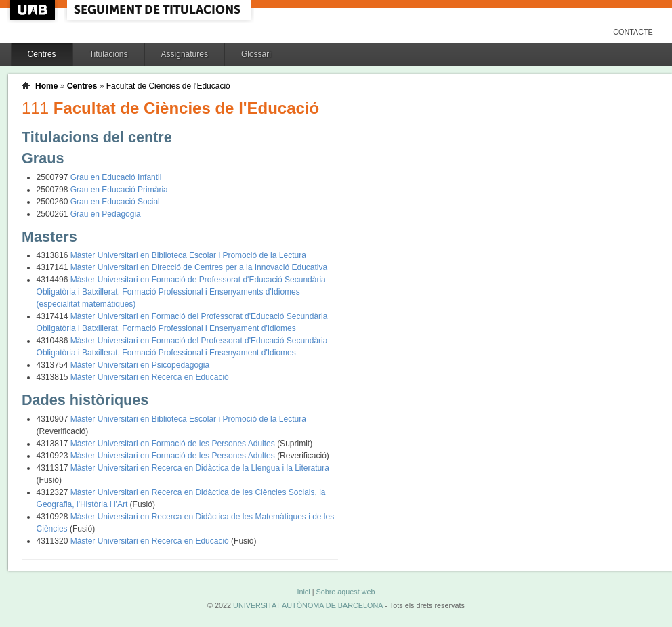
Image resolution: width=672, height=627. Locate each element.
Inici (303, 592)
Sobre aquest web (345, 592)
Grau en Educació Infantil (116, 177)
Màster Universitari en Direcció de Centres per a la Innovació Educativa (199, 267)
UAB (34, 10)
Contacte (633, 32)
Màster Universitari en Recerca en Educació (150, 377)
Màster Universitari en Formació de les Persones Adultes (174, 444)
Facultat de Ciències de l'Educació (168, 86)
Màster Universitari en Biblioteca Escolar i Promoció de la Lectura (188, 255)
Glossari (256, 54)
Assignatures (185, 54)
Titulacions (109, 54)
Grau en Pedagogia (106, 214)
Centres (42, 54)
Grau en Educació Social (115, 202)
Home (46, 86)
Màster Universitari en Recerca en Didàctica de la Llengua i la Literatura (200, 468)
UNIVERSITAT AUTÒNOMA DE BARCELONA (308, 605)
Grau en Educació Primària (119, 190)
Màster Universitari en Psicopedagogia (140, 365)
